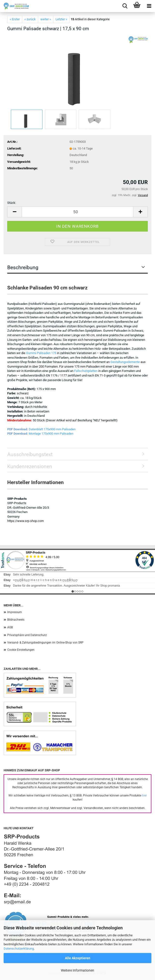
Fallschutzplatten (86, 371)
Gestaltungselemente (125, 362)
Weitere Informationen (77, 970)
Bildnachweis (16, 620)
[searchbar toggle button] (125, 6)
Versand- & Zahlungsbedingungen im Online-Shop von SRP (45, 643)
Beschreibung (23, 267)
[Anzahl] (77, 212)
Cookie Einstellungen (21, 650)
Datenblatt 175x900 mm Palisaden (52, 429)
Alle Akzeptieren (78, 958)
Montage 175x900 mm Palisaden (51, 434)
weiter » (46, 19)
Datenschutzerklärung (19, 949)
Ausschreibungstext (30, 454)
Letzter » (61, 19)
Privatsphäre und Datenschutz (27, 635)
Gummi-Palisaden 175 (41, 353)
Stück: (12, 203)
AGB (10, 627)
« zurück (30, 19)
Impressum (15, 612)
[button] (14, 212)
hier (144, 795)
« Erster (15, 19)
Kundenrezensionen (30, 466)
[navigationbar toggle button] (149, 6)
